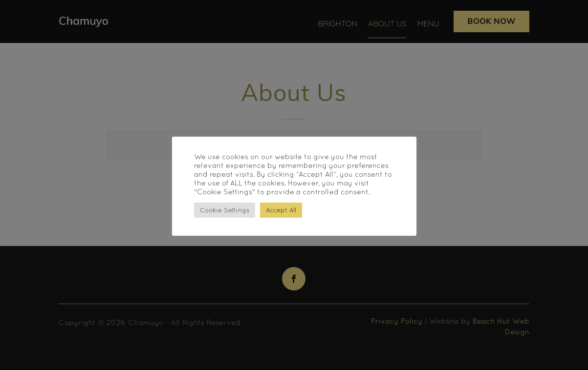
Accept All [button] (281, 210)
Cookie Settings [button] (225, 210)
